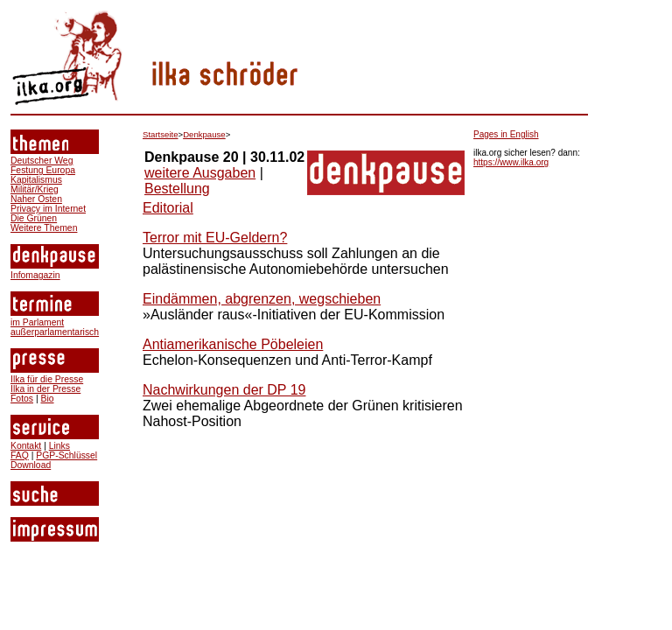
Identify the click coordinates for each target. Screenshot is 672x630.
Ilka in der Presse (45, 389)
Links (59, 446)
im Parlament (37, 322)
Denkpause (204, 134)
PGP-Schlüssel (66, 455)
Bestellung (177, 189)
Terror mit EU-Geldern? (215, 238)
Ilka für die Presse (47, 379)
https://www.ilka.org (511, 162)
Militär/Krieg (35, 189)
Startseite (161, 134)
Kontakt (26, 446)
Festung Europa (43, 170)
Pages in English (506, 134)
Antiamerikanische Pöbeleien (233, 344)
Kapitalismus (36, 180)
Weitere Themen (44, 228)
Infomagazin (35, 275)
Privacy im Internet (48, 209)
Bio (47, 399)
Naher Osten (36, 199)
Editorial (168, 208)
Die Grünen (34, 218)
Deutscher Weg (42, 161)
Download (31, 465)
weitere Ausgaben (200, 173)
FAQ (20, 455)
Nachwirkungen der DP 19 (224, 390)
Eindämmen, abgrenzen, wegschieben (262, 299)
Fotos (22, 399)
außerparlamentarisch (55, 332)
